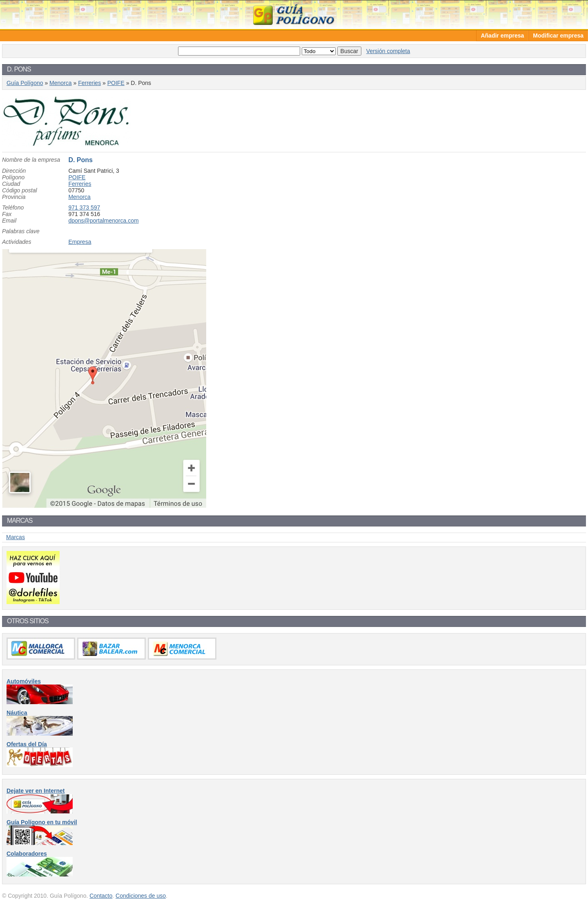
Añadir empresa (502, 36)
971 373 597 (84, 207)
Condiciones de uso (141, 896)
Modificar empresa (558, 36)
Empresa (80, 242)
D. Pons (80, 160)
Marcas (16, 537)
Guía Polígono (294, 14)
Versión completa (388, 51)
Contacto (101, 896)
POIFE (116, 83)
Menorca (60, 83)
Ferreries (89, 83)
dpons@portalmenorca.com (103, 221)
